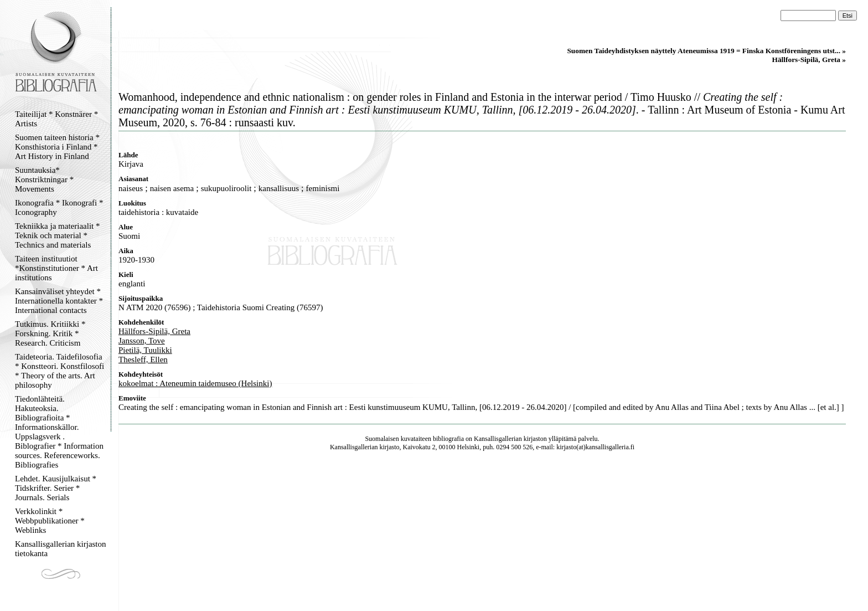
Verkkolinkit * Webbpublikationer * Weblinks (50, 521)
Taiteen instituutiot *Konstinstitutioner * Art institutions (56, 268)
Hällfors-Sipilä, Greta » (809, 60)
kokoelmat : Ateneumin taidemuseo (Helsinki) (195, 383)
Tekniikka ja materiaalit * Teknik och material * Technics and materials (57, 235)
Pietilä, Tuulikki (145, 350)
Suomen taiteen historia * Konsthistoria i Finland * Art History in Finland (57, 147)
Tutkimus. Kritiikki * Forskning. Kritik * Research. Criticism (50, 333)
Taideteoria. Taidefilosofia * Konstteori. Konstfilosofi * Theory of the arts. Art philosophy (60, 371)
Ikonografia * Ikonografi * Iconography (59, 207)
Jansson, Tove (142, 341)
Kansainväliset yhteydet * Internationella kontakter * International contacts (59, 301)
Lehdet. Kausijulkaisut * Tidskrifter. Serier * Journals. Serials (56, 488)
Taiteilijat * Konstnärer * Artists (56, 119)
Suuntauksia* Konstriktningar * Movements (44, 179)
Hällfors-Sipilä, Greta (154, 331)
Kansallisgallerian (498, 439)
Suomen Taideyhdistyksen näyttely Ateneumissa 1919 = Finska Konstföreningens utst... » (706, 51)
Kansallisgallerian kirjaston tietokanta (61, 549)
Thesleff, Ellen (143, 360)
